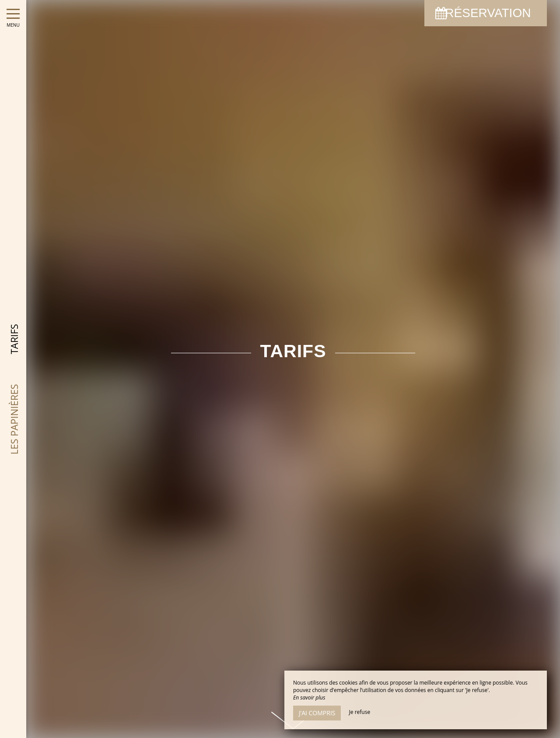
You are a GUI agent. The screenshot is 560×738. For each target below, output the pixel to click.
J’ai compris (317, 713)
